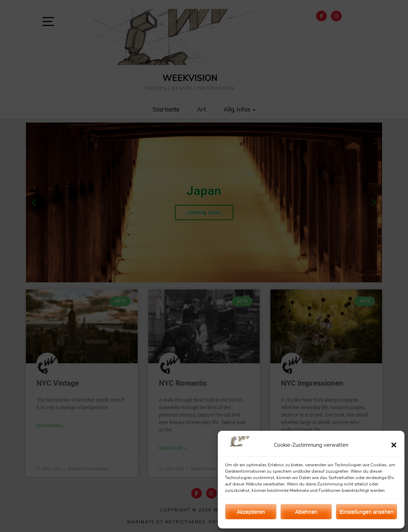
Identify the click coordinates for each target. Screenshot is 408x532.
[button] (394, 445)
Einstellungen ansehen (366, 512)
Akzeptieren (251, 512)
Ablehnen (306, 512)
